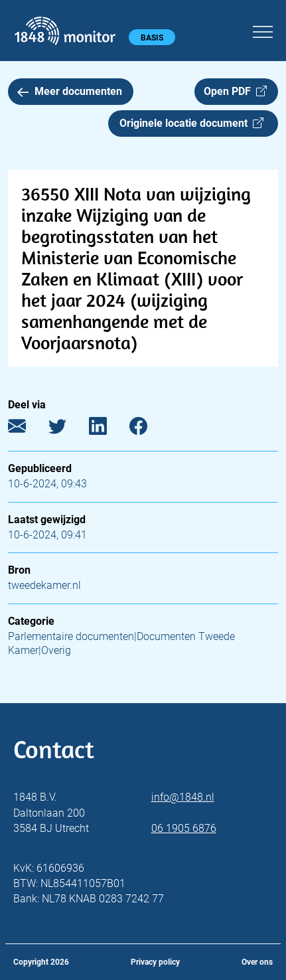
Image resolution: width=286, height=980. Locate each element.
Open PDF (235, 91)
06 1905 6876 (184, 828)
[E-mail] (27, 429)
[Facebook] (148, 429)
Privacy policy (155, 962)
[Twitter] (67, 429)
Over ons (257, 962)
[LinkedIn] (108, 429)
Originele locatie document (191, 123)
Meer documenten (70, 91)
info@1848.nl (183, 797)
